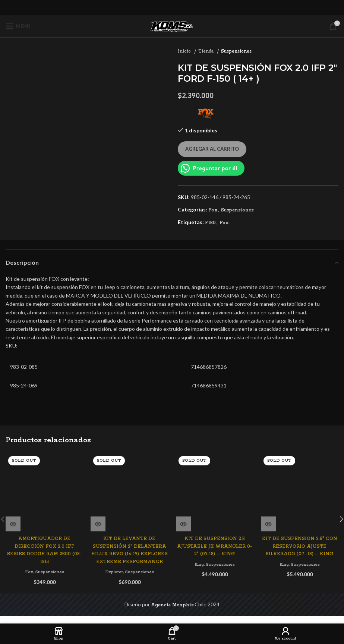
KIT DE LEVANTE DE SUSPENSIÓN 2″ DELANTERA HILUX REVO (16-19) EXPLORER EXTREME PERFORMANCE (129, 528)
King (198, 564)
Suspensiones (236, 51)
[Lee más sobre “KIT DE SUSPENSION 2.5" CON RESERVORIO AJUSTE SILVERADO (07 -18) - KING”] (268, 524)
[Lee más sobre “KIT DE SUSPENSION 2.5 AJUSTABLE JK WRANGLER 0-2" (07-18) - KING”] (183, 524)
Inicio (185, 51)
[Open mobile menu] (18, 26)
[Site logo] (172, 26)
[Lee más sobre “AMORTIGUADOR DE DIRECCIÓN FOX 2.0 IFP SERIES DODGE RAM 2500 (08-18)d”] (13, 524)
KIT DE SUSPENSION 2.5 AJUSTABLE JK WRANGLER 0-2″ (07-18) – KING (214, 546)
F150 (210, 223)
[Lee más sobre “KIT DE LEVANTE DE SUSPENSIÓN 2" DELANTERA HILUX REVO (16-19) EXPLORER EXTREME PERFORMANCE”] (98, 498)
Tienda (207, 51)
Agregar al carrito (212, 149)
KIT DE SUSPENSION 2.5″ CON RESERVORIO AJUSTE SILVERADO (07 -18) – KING (300, 546)
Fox (213, 210)
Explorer (113, 554)
